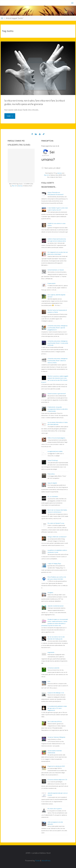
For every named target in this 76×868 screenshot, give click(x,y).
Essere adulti (52, 283)
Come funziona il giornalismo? (57, 394)
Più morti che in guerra (55, 809)
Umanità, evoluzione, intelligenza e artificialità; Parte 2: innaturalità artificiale (58, 343)
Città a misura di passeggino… (57, 438)
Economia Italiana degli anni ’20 (57, 780)
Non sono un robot (52, 168)
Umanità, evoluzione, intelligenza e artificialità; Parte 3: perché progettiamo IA (58, 328)
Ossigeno (50, 592)
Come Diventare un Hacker (56, 270)
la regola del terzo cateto (55, 451)
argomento (51, 652)
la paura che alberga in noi (56, 693)
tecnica (20, 186)
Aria (49, 681)
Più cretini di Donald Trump (56, 523)
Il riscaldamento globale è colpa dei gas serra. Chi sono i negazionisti (57, 708)
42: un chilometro (53, 496)
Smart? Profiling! (53, 460)
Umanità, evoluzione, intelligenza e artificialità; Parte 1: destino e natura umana (58, 361)
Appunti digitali (52, 483)
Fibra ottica (51, 474)
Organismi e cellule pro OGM (56, 766)
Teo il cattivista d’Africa (55, 721)
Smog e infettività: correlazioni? (57, 537)
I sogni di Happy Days (54, 563)
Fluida (37, 861)
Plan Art (14, 186)
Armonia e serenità (53, 668)
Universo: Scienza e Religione (56, 737)
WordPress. (46, 861)
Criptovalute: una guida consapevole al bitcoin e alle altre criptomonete (58, 409)
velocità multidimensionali (56, 606)
